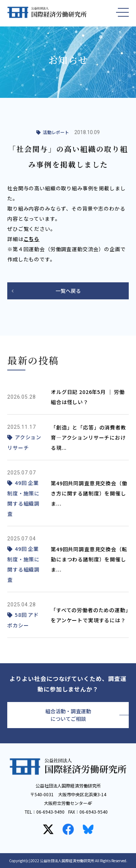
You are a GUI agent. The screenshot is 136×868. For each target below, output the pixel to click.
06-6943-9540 (94, 812)
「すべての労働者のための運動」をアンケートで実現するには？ (90, 615)
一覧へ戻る (68, 291)
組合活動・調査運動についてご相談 (68, 715)
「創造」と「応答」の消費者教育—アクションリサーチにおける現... (88, 437)
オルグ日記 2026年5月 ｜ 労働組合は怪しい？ (88, 397)
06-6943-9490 (50, 812)
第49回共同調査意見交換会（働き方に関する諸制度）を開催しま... (89, 493)
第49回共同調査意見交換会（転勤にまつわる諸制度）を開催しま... (89, 559)
